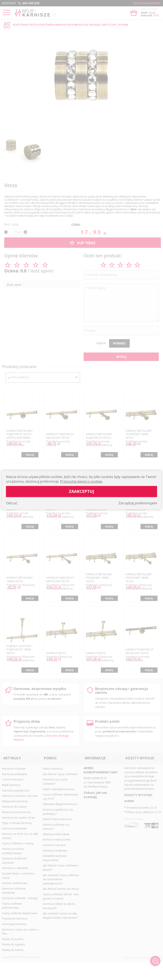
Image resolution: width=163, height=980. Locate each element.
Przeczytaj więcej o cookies (81, 481)
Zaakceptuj (81, 491)
